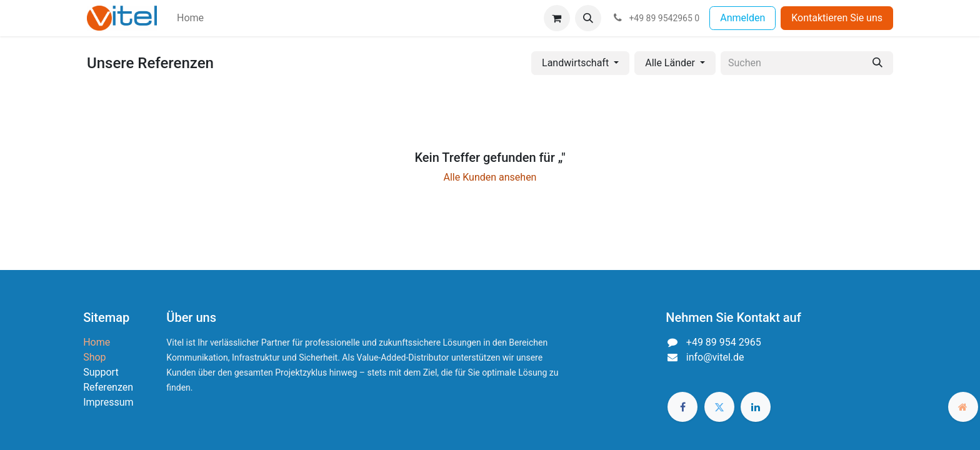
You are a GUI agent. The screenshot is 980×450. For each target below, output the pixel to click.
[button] (588, 18)
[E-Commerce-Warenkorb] (557, 18)
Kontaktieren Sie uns (837, 18)
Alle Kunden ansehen (490, 177)
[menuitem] (190, 18)
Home (97, 342)
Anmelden (742, 18)
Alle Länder (670, 63)
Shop (94, 357)
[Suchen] (877, 63)
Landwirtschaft (575, 63)
